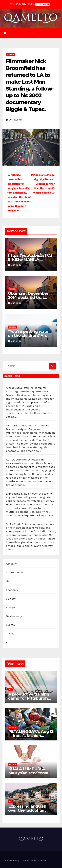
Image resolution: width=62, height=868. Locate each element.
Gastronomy (14, 616)
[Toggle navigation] (33, 33)
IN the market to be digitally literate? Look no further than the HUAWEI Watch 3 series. (43, 184)
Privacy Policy (12, 861)
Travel (10, 634)
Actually (11, 564)
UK (8, 581)
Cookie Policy (29, 861)
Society (10, 55)
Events (10, 625)
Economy (12, 590)
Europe (11, 607)
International (14, 572)
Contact (42, 861)
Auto (9, 642)
